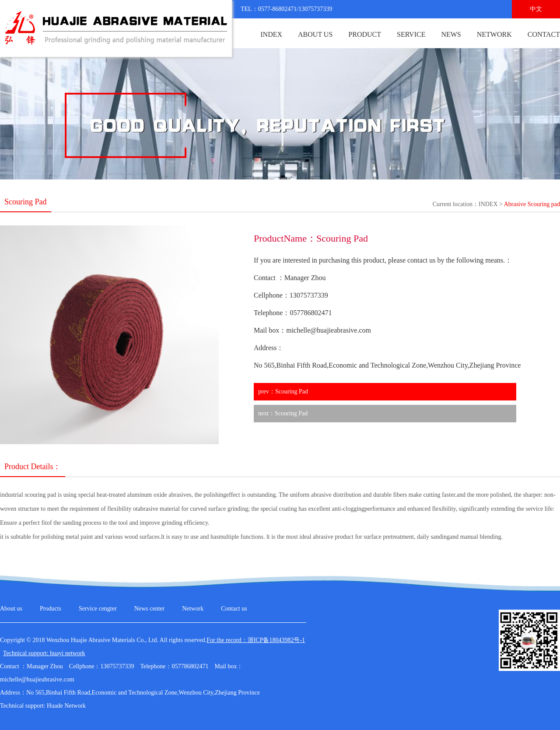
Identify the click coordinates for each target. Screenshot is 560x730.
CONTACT (544, 34)
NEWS (451, 34)
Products (51, 609)
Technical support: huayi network (44, 653)
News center (150, 609)
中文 (536, 9)
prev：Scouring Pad (283, 391)
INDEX (271, 34)
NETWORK (494, 34)
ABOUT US (315, 34)
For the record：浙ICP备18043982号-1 (256, 640)
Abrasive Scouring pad (532, 204)
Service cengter (98, 609)
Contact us (234, 609)
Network (193, 609)
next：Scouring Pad (283, 413)
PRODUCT (365, 34)
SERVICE (411, 34)
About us (11, 609)
